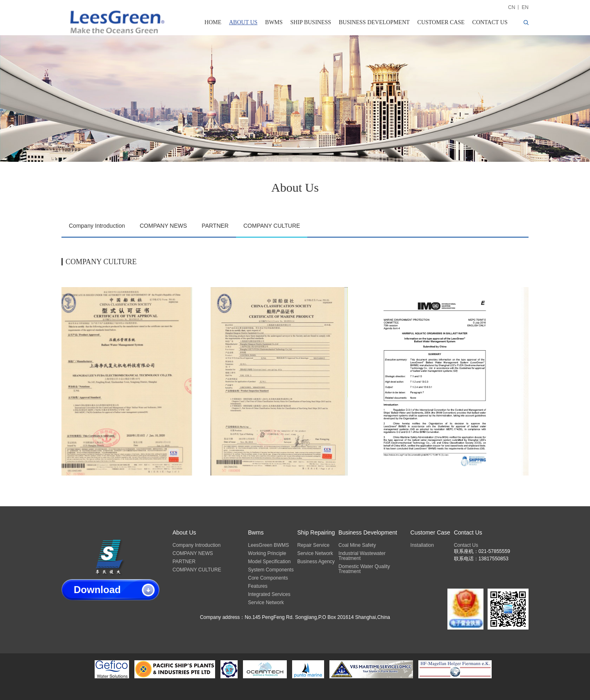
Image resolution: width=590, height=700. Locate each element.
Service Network (266, 603)
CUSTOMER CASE (441, 22)
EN (525, 7)
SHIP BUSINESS (311, 22)
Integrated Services (269, 594)
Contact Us (466, 545)
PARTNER (215, 226)
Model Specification (269, 562)
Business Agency (316, 562)
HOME (213, 22)
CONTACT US (490, 22)
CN (512, 7)
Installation (422, 545)
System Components (271, 570)
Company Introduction (97, 226)
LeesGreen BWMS (268, 545)
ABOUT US (243, 22)
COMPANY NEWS (163, 226)
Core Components (268, 578)
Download (97, 590)
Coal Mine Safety (357, 545)
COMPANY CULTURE (272, 226)
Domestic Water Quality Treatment (364, 569)
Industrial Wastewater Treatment (362, 556)
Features (258, 586)
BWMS (274, 22)
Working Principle (267, 553)
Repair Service (313, 545)
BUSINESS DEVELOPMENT (374, 22)
